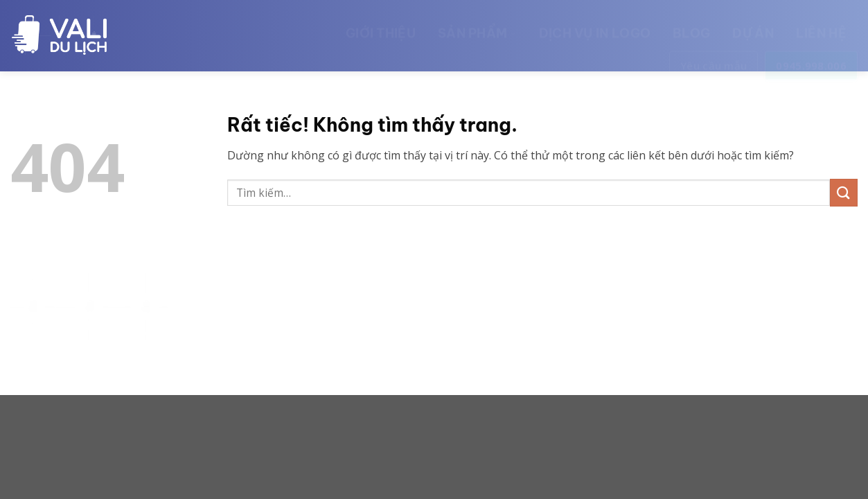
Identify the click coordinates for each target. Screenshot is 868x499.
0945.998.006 (811, 59)
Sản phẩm (477, 27)
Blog (691, 27)
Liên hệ (821, 27)
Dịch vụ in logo (595, 27)
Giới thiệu (381, 27)
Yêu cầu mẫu (714, 59)
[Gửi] (844, 192)
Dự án (753, 27)
